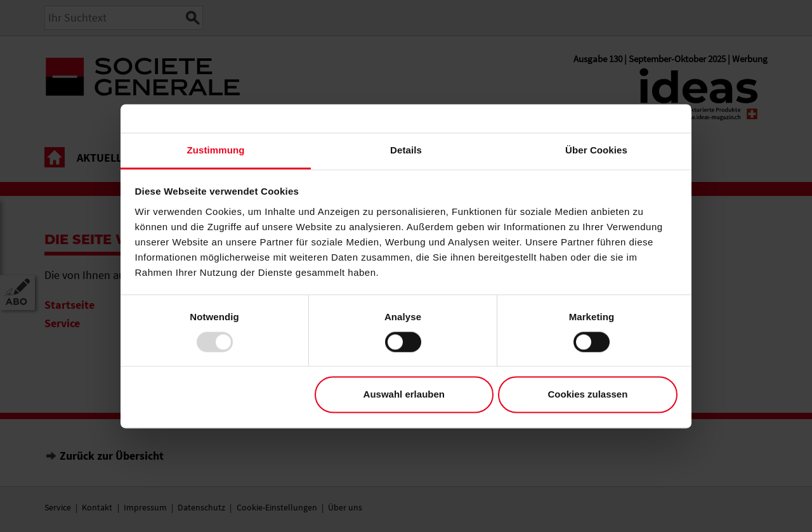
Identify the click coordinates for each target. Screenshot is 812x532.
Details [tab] (406, 150)
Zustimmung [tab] (216, 150)
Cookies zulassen (587, 395)
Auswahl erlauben (404, 395)
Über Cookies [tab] (596, 150)
